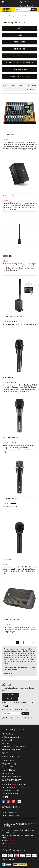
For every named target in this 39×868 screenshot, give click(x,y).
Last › (34, 642)
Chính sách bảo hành (8, 770)
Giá (13, 85)
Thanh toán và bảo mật (9, 767)
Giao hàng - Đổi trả (8, 761)
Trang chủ (5, 16)
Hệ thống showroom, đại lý (10, 737)
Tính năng (21, 85)
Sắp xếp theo (31, 89)
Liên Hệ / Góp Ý (7, 740)
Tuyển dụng (5, 753)
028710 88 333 (20, 787)
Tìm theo (6, 85)
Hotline (10, 699)
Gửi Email (11, 695)
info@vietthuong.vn (10, 2)
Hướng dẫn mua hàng (9, 764)
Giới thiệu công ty (7, 734)
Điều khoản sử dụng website (11, 750)
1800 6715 (26, 2)
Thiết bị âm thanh (25, 16)
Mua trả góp (5, 743)
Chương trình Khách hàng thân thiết (13, 747)
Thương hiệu (31, 85)
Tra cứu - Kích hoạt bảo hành (11, 776)
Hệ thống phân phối (26, 6)
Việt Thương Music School (10, 815)
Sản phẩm (14, 16)
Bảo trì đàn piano (7, 773)
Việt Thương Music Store (10, 812)
